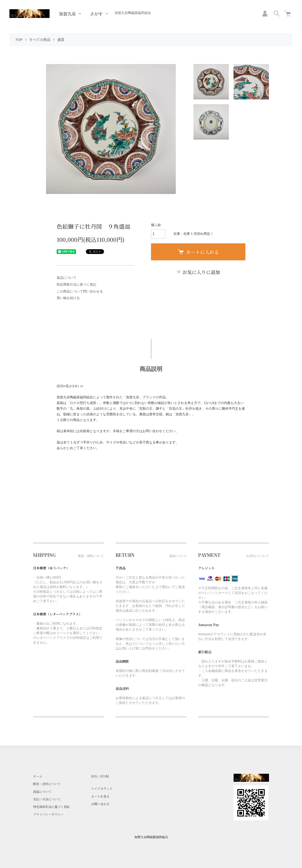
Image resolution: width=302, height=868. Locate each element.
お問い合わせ (100, 804)
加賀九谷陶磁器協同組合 (133, 13)
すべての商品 (40, 40)
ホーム (38, 776)
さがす (96, 14)
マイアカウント (102, 789)
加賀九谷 (67, 14)
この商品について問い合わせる (80, 291)
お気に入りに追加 (198, 272)
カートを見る (100, 796)
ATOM (104, 776)
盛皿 (61, 40)
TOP (19, 40)
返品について (67, 278)
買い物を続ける (68, 298)
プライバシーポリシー (48, 814)
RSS (94, 776)
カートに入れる (198, 252)
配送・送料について (47, 784)
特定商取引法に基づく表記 (76, 284)
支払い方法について (47, 799)
